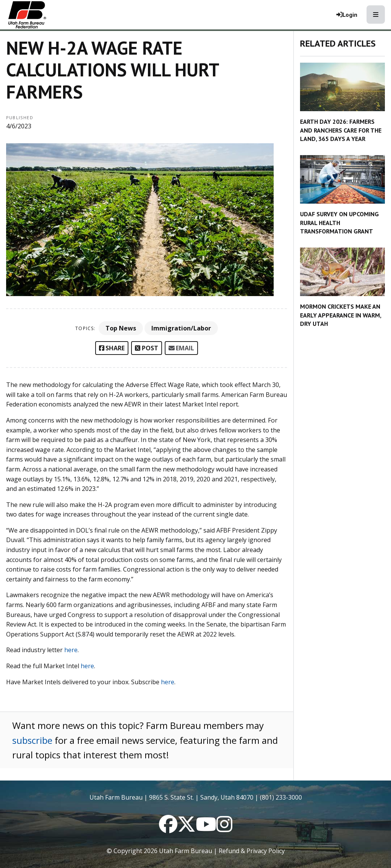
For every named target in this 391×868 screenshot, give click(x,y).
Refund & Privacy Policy (252, 851)
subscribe (32, 740)
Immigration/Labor (181, 328)
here (71, 650)
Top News (121, 328)
